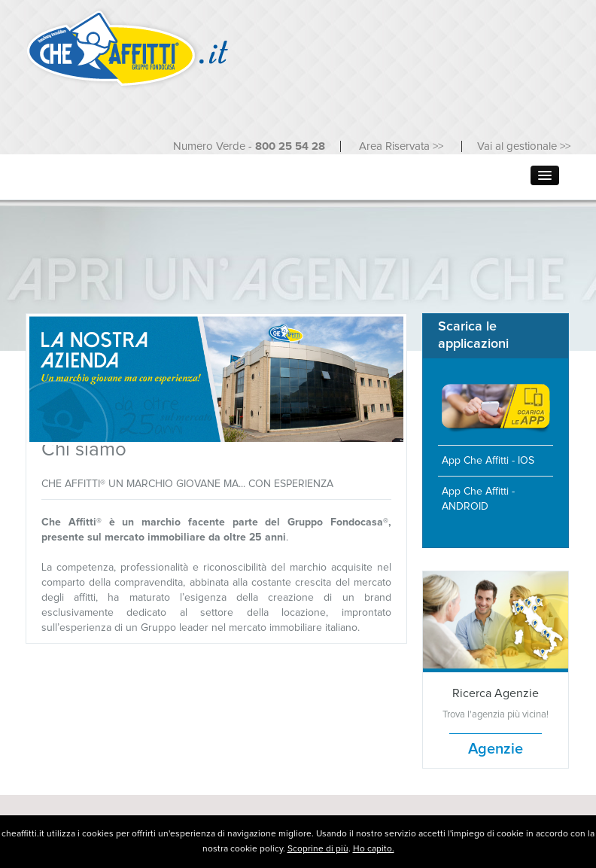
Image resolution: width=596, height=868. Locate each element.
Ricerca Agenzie (496, 693)
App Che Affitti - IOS (488, 461)
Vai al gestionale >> (524, 146)
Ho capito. (374, 849)
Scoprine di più (318, 849)
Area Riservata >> (403, 146)
